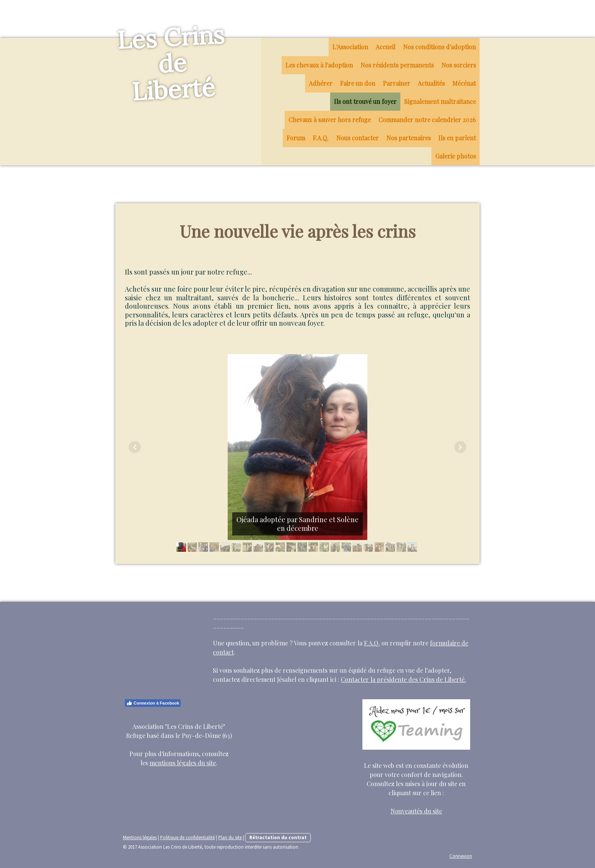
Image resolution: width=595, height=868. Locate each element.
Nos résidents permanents (397, 65)
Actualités (431, 83)
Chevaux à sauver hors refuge (330, 120)
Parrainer (397, 83)
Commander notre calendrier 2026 (427, 120)
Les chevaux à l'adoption (319, 65)
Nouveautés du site (416, 811)
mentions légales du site (183, 763)
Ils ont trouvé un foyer (365, 101)
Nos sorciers (459, 65)
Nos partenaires (408, 138)
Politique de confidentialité (187, 837)
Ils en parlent (457, 138)
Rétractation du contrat (278, 837)
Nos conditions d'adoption (439, 47)
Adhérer (321, 83)
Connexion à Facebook (153, 703)
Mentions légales (140, 837)
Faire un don (358, 83)
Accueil (386, 47)
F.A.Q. (321, 138)
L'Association (350, 47)
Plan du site (230, 837)
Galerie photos (456, 156)
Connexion (461, 856)
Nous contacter (357, 138)
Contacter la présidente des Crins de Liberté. (403, 679)
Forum (296, 138)
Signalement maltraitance (440, 101)
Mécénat (464, 83)
